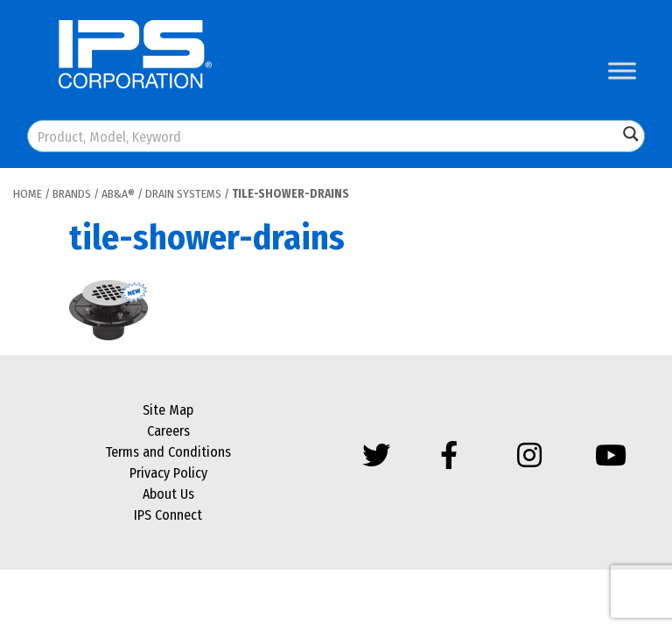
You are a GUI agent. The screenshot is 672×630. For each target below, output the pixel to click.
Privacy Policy (168, 473)
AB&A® (118, 194)
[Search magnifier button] (631, 134)
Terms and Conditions (168, 452)
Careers (168, 431)
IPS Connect (168, 515)
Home (28, 194)
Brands (72, 194)
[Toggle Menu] (622, 70)
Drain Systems (183, 194)
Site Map (168, 410)
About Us (168, 494)
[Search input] (324, 136)
